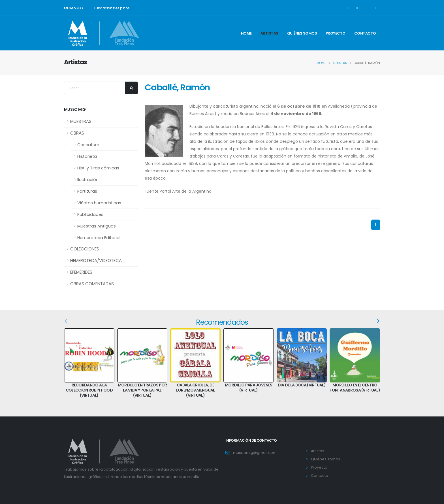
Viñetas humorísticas (99, 203)
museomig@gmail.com (255, 453)
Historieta (87, 156)
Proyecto (336, 33)
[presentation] (67, 321)
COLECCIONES (85, 249)
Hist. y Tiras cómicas (98, 168)
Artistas (269, 33)
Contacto (365, 33)
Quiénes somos (302, 33)
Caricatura (88, 145)
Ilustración (88, 180)
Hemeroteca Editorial (99, 238)
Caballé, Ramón (177, 87)
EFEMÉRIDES (81, 272)
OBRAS (77, 133)
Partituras (87, 191)
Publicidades (90, 214)
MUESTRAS (81, 121)
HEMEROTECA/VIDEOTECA (96, 260)
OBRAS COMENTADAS (92, 284)
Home (246, 33)
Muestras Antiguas (97, 226)
